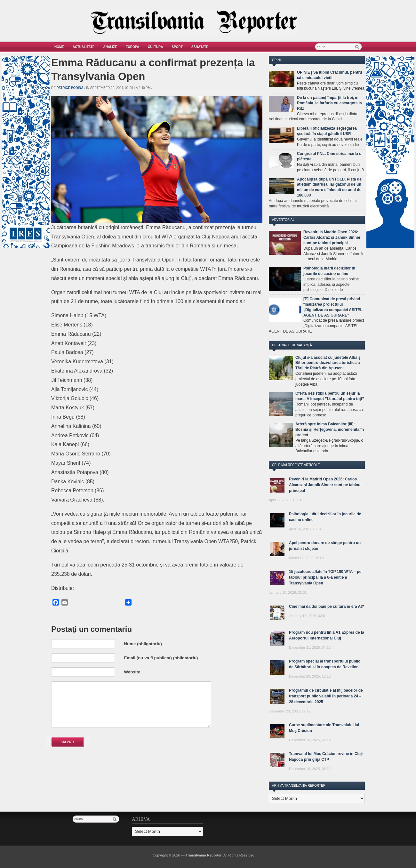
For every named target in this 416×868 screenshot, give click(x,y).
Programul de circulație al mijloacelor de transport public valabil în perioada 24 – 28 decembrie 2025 (326, 696)
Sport (177, 47)
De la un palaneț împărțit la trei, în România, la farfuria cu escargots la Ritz (329, 103)
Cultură (156, 47)
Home (59, 47)
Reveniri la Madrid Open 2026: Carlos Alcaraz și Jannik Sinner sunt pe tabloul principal (332, 237)
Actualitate (84, 47)
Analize (110, 47)
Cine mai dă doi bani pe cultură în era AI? (327, 607)
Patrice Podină (70, 88)
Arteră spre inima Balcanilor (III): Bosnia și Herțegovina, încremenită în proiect (330, 430)
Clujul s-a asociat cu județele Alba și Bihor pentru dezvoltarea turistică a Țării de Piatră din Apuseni (328, 363)
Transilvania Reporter (204, 855)
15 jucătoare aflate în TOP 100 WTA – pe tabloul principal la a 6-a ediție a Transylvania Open (325, 577)
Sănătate (200, 47)
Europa (132, 47)
